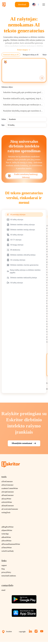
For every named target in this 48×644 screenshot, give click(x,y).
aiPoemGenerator (8, 495)
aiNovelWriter (6, 541)
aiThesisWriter (7, 548)
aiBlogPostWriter (7, 527)
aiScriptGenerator (8, 492)
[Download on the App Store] (24, 612)
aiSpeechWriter (7, 530)
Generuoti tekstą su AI (11, 55)
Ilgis (3, 125)
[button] (35, 5)
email (3, 590)
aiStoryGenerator (7, 485)
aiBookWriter (6, 537)
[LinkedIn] (30, 631)
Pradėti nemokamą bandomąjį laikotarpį (23, 176)
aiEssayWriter (6, 499)
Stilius (4, 119)
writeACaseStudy (8, 551)
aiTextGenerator (7, 482)
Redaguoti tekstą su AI (31, 55)
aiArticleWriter (7, 502)
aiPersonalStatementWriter (11, 544)
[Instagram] (36, 631)
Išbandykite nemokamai (24, 443)
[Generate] (42, 78)
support (4, 565)
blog (3, 569)
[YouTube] (42, 631)
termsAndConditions (9, 576)
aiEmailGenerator (8, 506)
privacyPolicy (6, 572)
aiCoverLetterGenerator (10, 509)
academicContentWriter (10, 488)
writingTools (6, 513)
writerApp (5, 534)
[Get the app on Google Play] (24, 598)
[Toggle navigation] (44, 5)
